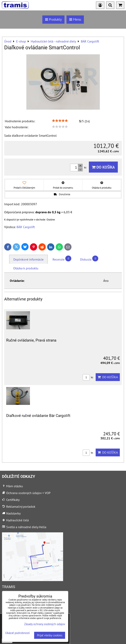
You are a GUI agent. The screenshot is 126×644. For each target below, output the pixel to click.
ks (88, 377)
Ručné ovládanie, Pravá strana (31, 340)
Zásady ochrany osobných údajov (45, 624)
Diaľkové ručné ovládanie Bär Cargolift (38, 416)
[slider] (60, 121)
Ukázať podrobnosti (17, 633)
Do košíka (103, 167)
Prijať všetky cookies (50, 635)
